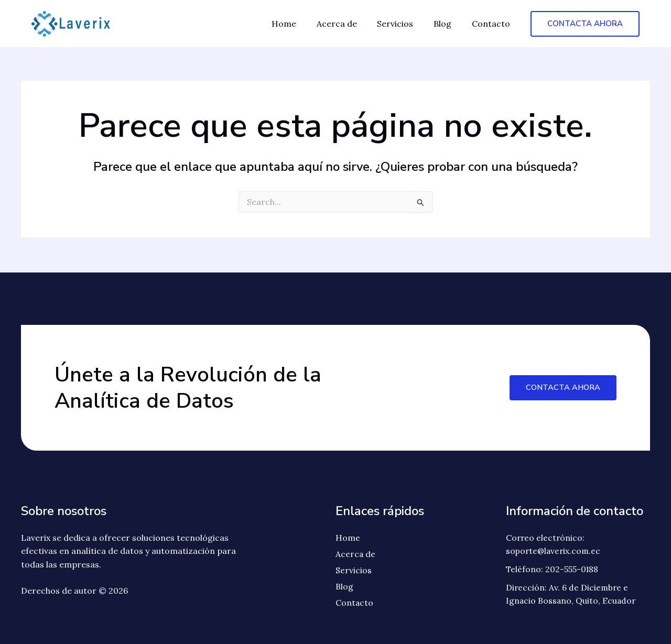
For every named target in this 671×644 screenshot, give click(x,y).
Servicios (404, 24)
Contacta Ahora (562, 386)
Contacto (493, 24)
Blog (448, 24)
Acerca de (349, 24)
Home (300, 24)
